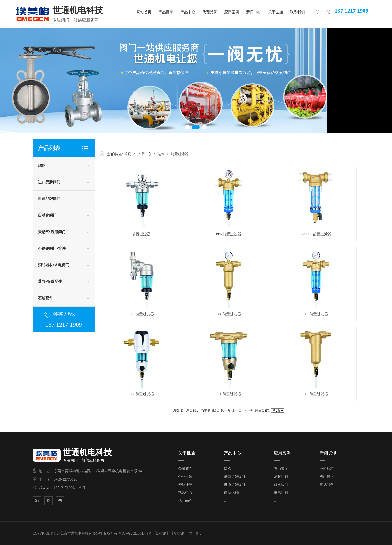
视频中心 (185, 493)
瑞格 (42, 166)
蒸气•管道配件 (50, 281)
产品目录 (166, 12)
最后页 (260, 410)
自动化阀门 (47, 215)
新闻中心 (254, 12)
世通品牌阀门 (49, 199)
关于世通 (276, 12)
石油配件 (45, 298)
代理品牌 (210, 12)
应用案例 (232, 12)
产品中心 (188, 12)
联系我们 (297, 12)
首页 (128, 154)
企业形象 (185, 477)
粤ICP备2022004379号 (135, 533)
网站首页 (144, 12)
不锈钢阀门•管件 (52, 248)
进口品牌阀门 (49, 182)
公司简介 (185, 469)
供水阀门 (281, 485)
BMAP (161, 533)
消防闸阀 (281, 477)
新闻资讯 (328, 453)
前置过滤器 (180, 154)
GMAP (179, 533)
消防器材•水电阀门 (54, 265)
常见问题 (327, 485)
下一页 (248, 410)
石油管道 (281, 469)
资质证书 (185, 485)
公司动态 (327, 469)
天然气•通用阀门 (52, 232)
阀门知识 (327, 477)
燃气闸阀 (281, 493)
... (225, 500)
